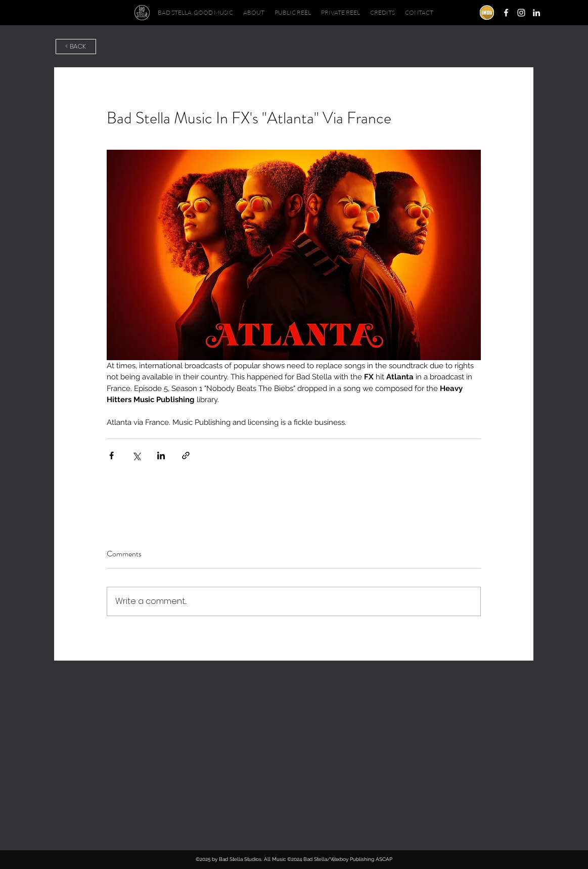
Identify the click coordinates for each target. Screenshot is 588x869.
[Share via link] (186, 455)
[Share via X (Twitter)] (136, 455)
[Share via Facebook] (111, 455)
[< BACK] (76, 47)
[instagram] (521, 13)
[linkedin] (536, 13)
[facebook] (506, 13)
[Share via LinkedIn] (161, 455)
